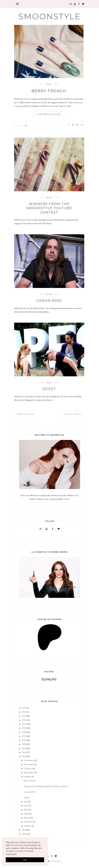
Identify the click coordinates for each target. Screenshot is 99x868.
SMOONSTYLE (50, 16)
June (26, 806)
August (27, 777)
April (26, 814)
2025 (24, 708)
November (29, 765)
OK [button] (25, 860)
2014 (24, 748)
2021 (24, 720)
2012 (24, 756)
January (28, 826)
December (29, 760)
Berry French (49, 91)
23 (29, 126)
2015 (24, 744)
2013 (24, 752)
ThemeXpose (56, 861)
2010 (24, 834)
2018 (24, 732)
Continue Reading (49, 114)
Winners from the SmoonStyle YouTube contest (49, 208)
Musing (49, 294)
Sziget (49, 389)
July (26, 802)
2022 (24, 716)
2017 (24, 736)
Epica (49, 383)
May (26, 810)
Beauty (49, 84)
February (28, 822)
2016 (24, 740)
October (28, 769)
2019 (24, 728)
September (29, 773)
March (27, 818)
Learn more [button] (11, 854)
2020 (24, 724)
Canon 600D (49, 301)
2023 (24, 712)
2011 (24, 830)
